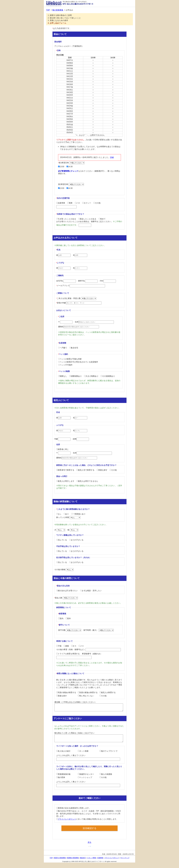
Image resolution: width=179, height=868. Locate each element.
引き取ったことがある (66, 219)
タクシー (87, 203)
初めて (102, 219)
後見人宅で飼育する (85, 470)
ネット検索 (83, 751)
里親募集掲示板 (63, 774)
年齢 (62, 439)
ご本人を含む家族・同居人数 (76, 298)
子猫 (59, 646)
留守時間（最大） (99, 630)
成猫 (66, 646)
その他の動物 (64, 570)
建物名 (79, 327)
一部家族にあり (78, 514)
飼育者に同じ (63, 449)
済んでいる (62, 540)
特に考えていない (86, 696)
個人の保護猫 (106, 774)
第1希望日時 (71, 163)
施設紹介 (83, 858)
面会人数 (66, 598)
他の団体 (61, 777)
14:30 (70, 167)
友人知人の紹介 (63, 751)
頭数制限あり (76, 376)
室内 (61, 618)
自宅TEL (66, 281)
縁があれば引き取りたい (67, 591)
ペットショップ (85, 777)
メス (81, 646)
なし (59, 514)
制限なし (63, 376)
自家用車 (61, 203)
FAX (108, 281)
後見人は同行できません (87, 481)
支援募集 (100, 858)
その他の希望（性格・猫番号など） (89, 649)
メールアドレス (81, 286)
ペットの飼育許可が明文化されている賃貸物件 (78, 362)
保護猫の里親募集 (73, 858)
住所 (94, 322)
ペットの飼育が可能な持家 (70, 359)
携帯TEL (88, 281)
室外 (68, 618)
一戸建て (63, 348)
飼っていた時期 (68, 517)
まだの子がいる (76, 540)
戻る (89, 842)
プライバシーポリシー (67, 819)
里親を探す (102, 470)
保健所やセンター (86, 774)
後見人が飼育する (108, 692)
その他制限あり (108, 376)
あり (66, 514)
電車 (70, 203)
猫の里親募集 (58, 10)
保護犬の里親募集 (60, 858)
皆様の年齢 (79, 303)
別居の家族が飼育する (88, 692)
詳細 (112, 157)
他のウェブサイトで (109, 751)
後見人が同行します (65, 481)
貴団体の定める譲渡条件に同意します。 (73, 808)
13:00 (61, 167)
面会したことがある (87, 219)
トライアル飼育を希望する (68, 654)
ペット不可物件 (65, 365)
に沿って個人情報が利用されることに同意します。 (87, 819)
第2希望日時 (71, 184)
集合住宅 (74, 348)
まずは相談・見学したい (91, 591)
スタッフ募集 (92, 858)
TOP (48, 10)
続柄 (81, 439)
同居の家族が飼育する (66, 692)
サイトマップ (125, 858)
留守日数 (70, 630)
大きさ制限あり (91, 376)
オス (74, 646)
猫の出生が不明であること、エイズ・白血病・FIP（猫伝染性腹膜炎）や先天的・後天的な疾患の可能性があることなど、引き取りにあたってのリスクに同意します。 (89, 814)
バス (77, 203)
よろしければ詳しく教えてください (88, 758)
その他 (97, 203)
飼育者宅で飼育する (65, 470)
